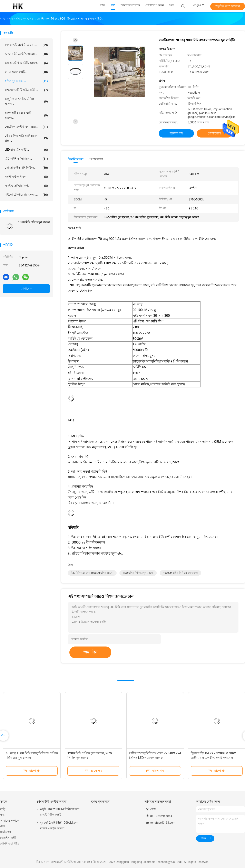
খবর (3, 826)
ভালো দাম (176, 133)
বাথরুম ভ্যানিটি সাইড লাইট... (26, 90)
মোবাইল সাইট (8, 838)
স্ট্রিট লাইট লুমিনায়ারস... (26, 159)
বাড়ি (3, 809)
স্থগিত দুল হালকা (100, 802)
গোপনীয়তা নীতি (10, 843)
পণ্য (2, 815)
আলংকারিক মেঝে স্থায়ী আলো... (26, 115)
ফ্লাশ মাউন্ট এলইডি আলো (52, 802)
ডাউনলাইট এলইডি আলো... (26, 54)
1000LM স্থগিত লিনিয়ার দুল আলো (180, 573)
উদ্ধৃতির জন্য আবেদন (228, 6)
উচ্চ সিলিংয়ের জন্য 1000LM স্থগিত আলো (92, 573)
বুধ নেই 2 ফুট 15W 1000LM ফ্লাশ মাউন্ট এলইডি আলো (59, 825)
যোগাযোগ (26, 289)
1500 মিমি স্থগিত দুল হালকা (34, 222)
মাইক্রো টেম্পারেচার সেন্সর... (26, 195)
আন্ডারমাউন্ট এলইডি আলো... (26, 63)
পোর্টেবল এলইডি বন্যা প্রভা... (26, 127)
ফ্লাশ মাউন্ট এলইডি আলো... (26, 45)
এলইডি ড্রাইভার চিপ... (26, 186)
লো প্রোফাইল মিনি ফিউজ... (26, 168)
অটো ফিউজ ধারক (26, 177)
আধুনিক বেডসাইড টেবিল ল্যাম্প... (26, 101)
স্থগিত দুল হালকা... (26, 81)
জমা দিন (90, 652)
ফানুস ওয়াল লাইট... (26, 72)
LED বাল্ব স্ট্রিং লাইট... (26, 150)
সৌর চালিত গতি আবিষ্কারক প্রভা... (26, 138)
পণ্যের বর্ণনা (96, 159)
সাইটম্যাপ (6, 832)
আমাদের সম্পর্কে (9, 821)
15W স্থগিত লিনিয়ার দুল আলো (138, 573)
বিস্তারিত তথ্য (76, 159)
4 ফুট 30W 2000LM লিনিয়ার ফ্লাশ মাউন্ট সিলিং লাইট (60, 812)
